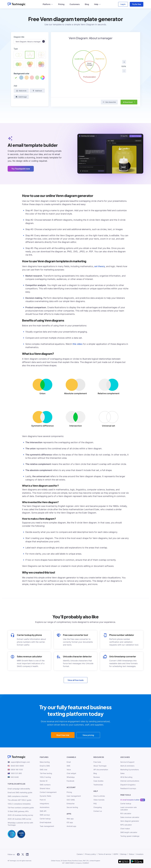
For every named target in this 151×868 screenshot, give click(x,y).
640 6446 (13, 777)
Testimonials (98, 785)
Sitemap (123, 854)
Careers (80, 854)
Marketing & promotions (130, 770)
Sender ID (44, 781)
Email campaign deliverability (19, 789)
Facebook (70, 781)
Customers (75, 4)
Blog (87, 4)
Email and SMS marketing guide (20, 792)
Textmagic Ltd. (14, 861)
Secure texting (72, 807)
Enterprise (71, 804)
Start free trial (63, 735)
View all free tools (76, 680)
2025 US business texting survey (20, 815)
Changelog (98, 807)
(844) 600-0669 (16, 766)
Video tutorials (99, 800)
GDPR (116, 854)
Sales (122, 773)
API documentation (101, 770)
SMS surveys (45, 815)
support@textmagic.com (19, 762)
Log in (123, 4)
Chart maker (125, 829)
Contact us (98, 811)
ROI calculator (126, 813)
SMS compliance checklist (18, 796)
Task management (47, 826)
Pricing (61, 4)
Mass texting (45, 762)
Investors (140, 854)
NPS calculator (126, 825)
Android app (71, 826)
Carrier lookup (45, 819)
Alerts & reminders (127, 766)
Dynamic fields (45, 796)
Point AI (43, 800)
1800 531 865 (15, 773)
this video (78, 344)
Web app (70, 819)
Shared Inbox (45, 788)
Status (131, 854)
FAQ (95, 804)
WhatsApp (71, 777)
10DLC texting (45, 777)
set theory (100, 266)
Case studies (98, 781)
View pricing (88, 735)
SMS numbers (45, 785)
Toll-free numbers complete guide (21, 808)
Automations (45, 807)
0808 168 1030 (15, 770)
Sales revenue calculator (130, 817)
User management (74, 796)
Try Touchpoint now (21, 169)
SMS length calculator (129, 832)
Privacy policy (90, 854)
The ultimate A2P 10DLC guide (19, 800)
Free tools (97, 762)
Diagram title (19, 37)
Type (16, 49)
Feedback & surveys (128, 788)
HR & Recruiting (126, 777)
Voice (69, 770)
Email (69, 762)
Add (15, 86)
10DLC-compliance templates (19, 804)
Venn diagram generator (130, 821)
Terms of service (105, 854)
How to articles (99, 796)
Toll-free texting (46, 773)
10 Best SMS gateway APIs (18, 811)
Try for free (137, 4)
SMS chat (43, 770)
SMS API (43, 811)
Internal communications (130, 781)
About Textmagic (100, 766)
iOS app (70, 822)
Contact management (48, 792)
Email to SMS (45, 766)
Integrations (44, 804)
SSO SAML (71, 800)
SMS (68, 766)
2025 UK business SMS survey (19, 819)
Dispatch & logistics (128, 785)
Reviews (97, 777)
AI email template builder (130, 800)
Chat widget (71, 773)
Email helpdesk (46, 822)
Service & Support (127, 762)
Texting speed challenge (130, 836)
